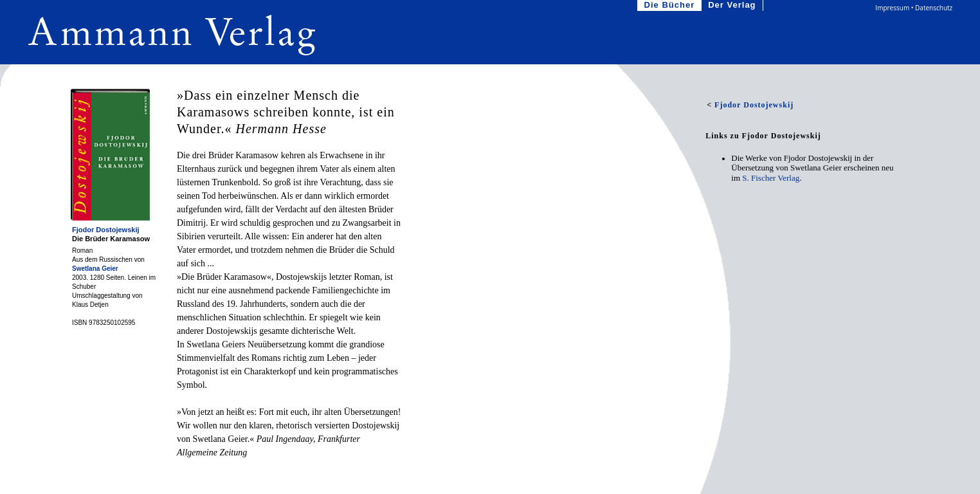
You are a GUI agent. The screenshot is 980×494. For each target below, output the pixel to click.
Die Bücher (671, 5)
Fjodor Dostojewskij (106, 230)
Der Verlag (733, 5)
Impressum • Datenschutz (914, 8)
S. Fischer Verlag (771, 178)
